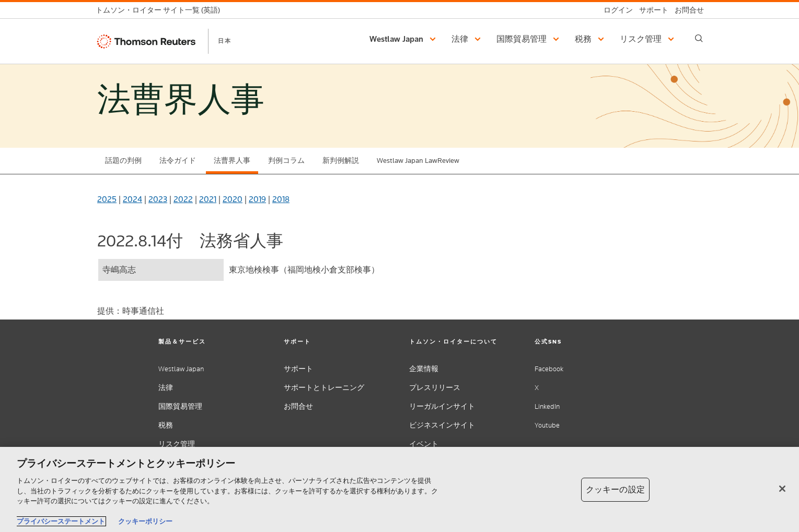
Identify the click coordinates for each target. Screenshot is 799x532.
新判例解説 (341, 161)
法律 (166, 388)
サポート (298, 369)
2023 (158, 199)
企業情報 (424, 369)
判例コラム (286, 161)
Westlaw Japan (181, 369)
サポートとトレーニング (324, 388)
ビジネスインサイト (442, 425)
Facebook (549, 369)
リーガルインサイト (442, 406)
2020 (233, 199)
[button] (404, 39)
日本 (225, 41)
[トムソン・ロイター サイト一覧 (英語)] (161, 10)
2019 (257, 199)
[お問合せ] (686, 10)
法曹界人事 (232, 161)
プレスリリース (435, 388)
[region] (399, 489)
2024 (132, 199)
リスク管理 (177, 444)
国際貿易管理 (180, 406)
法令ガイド (178, 161)
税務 (166, 425)
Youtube (547, 425)
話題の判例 (123, 161)
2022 (183, 199)
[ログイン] (615, 10)
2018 (281, 199)
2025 (107, 199)
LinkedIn (547, 406)
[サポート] (651, 10)
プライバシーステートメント (61, 521)
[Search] (699, 38)
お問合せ (298, 406)
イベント (424, 444)
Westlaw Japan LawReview (418, 161)
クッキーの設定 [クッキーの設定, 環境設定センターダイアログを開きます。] (615, 489)
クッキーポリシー (145, 521)
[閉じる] (782, 489)
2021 (208, 199)
